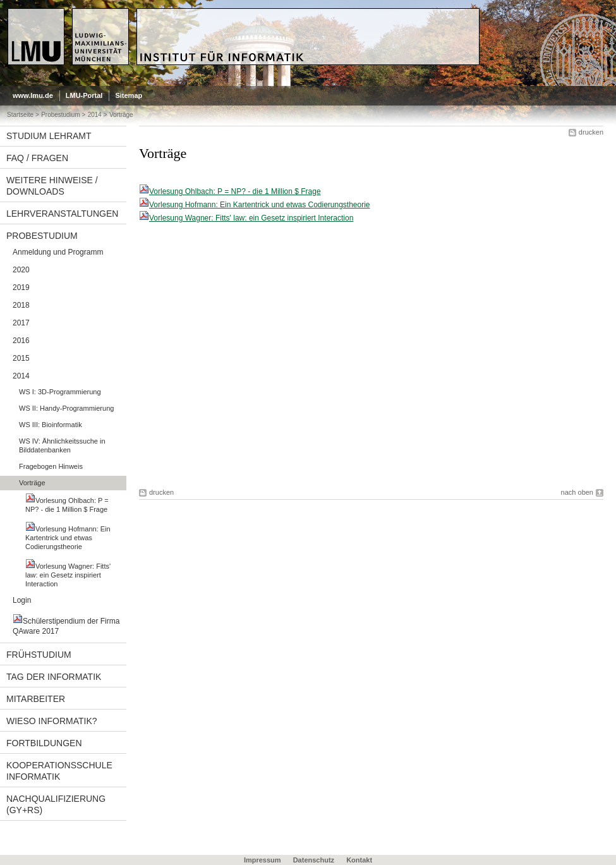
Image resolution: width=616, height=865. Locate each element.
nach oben (577, 492)
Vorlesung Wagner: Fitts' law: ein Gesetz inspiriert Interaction (251, 218)
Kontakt (359, 860)
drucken (591, 132)
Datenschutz (314, 860)
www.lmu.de (33, 95)
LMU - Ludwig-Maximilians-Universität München (61, 19)
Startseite (20, 115)
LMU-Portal (84, 95)
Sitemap (129, 95)
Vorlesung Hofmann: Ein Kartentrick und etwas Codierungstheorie (260, 205)
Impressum (263, 860)
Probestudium (61, 115)
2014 (95, 115)
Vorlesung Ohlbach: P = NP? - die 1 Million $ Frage (235, 191)
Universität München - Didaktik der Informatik (238, 13)
